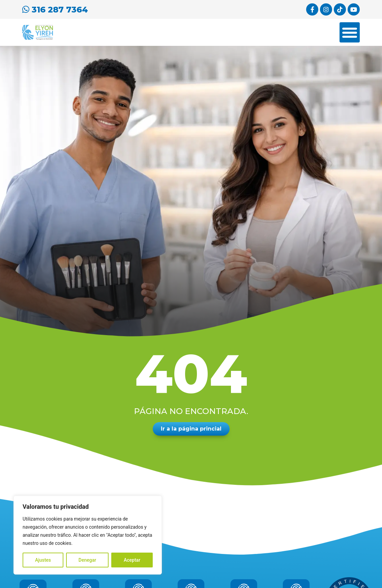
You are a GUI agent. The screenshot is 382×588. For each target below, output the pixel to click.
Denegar (87, 560)
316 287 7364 (55, 10)
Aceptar (132, 560)
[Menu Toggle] (350, 32)
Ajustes (43, 560)
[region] (88, 535)
